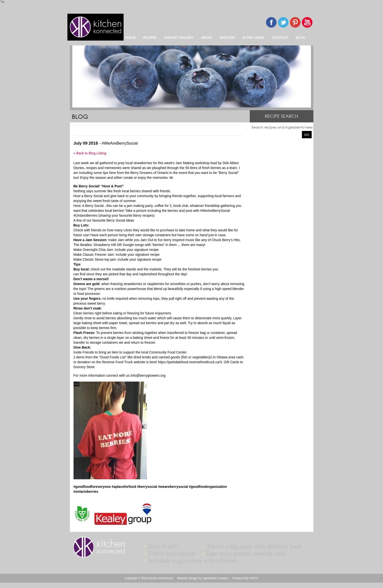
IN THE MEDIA (253, 37)
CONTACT (280, 37)
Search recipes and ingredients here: (282, 127)
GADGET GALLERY (179, 37)
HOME (130, 37)
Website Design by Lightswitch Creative (203, 578)
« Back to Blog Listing (90, 153)
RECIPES (150, 37)
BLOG (300, 37)
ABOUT (207, 37)
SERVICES (227, 37)
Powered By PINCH (245, 578)
